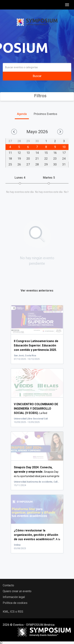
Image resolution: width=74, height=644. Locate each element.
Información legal (14, 597)
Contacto (8, 585)
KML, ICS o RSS (13, 612)
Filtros (37, 96)
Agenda (22, 114)
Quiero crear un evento (17, 591)
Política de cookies (15, 603)
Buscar (37, 76)
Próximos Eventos (45, 114)
